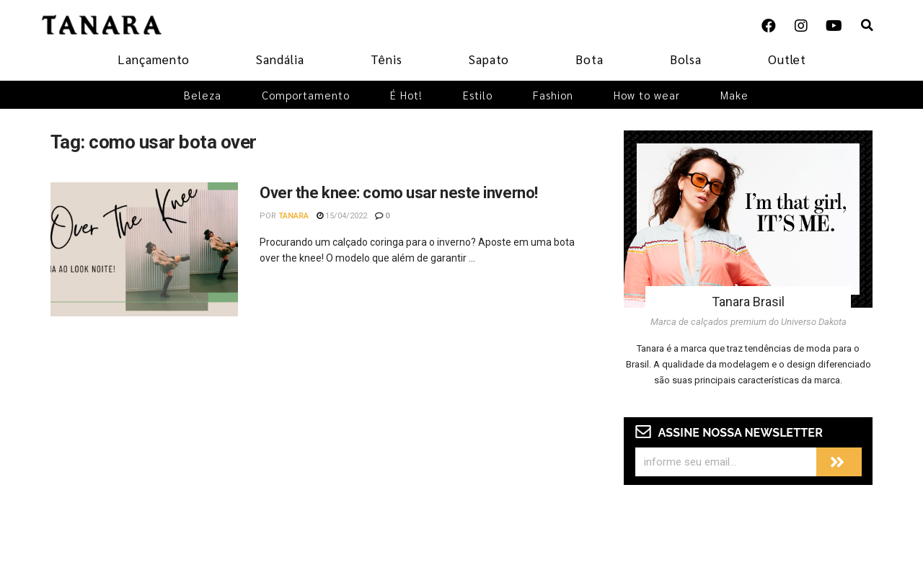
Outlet (787, 59)
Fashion (553, 95)
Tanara (293, 216)
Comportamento (306, 95)
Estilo (478, 95)
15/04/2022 (342, 216)
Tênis (387, 59)
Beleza (203, 95)
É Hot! (406, 95)
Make (734, 95)
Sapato (489, 59)
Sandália (280, 59)
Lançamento (154, 59)
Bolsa (686, 59)
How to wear (647, 95)
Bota (589, 59)
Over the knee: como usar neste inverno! (399, 193)
